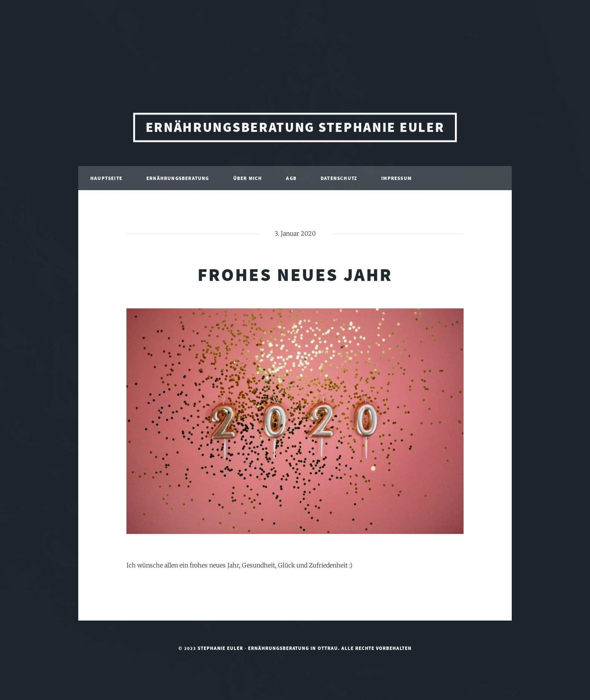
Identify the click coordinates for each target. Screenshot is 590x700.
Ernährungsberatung (178, 180)
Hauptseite (106, 180)
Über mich (248, 180)
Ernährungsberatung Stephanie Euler (295, 129)
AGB (291, 180)
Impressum (396, 180)
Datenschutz (339, 180)
